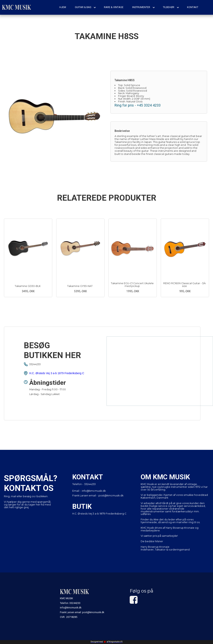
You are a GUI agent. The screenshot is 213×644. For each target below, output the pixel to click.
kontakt (193, 7)
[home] (17, 7)
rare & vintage (114, 7)
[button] (85, 7)
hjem (63, 7)
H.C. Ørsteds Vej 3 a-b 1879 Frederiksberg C (57, 373)
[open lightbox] (54, 116)
